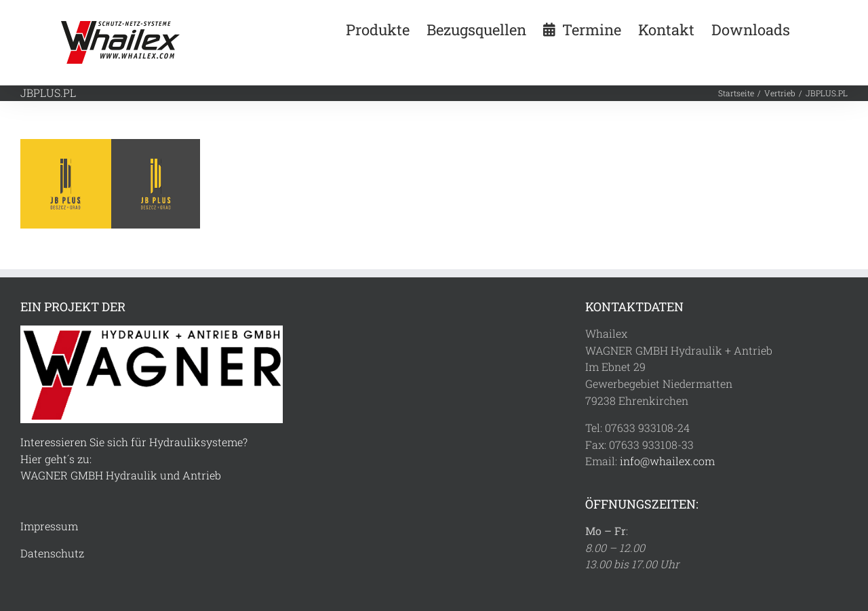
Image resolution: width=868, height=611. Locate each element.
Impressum (49, 526)
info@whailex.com (667, 461)
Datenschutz (52, 553)
